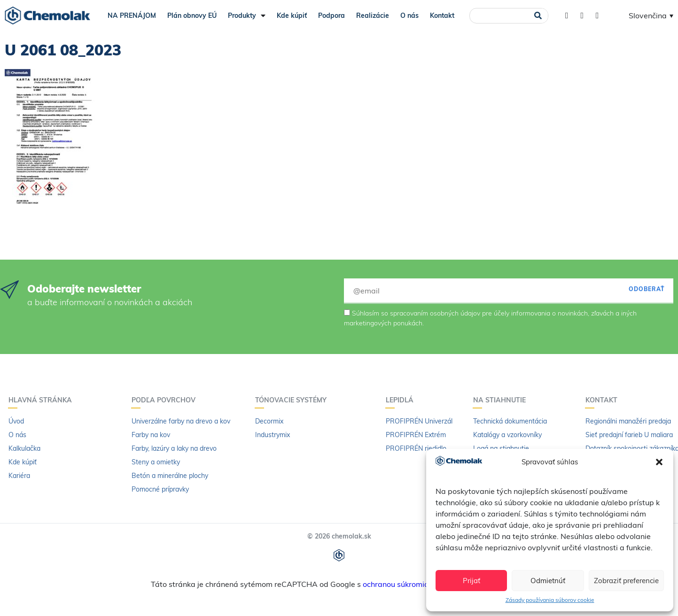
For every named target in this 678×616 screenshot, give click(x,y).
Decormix (269, 421)
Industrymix (273, 435)
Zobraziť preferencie (626, 581)
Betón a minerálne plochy (170, 476)
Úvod (16, 421)
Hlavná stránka (43, 400)
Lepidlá (402, 400)
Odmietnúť (548, 581)
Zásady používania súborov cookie (550, 600)
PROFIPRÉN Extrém (416, 435)
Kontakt (442, 15)
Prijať (471, 581)
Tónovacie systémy (293, 400)
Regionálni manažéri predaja (628, 421)
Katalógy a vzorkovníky (507, 435)
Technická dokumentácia (510, 421)
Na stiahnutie (502, 400)
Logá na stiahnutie (501, 448)
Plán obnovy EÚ (192, 15)
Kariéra (19, 476)
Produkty (247, 15)
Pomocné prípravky (160, 489)
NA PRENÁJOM (132, 15)
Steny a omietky (156, 462)
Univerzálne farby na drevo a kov (181, 421)
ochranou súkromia (396, 584)
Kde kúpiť (292, 15)
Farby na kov (151, 435)
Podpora (331, 15)
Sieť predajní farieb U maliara (629, 435)
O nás (409, 15)
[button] (659, 462)
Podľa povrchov (166, 400)
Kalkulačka (24, 448)
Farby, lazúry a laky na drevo (174, 448)
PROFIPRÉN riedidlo (416, 448)
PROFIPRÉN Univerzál (419, 421)
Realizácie (373, 15)
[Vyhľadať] (538, 16)
